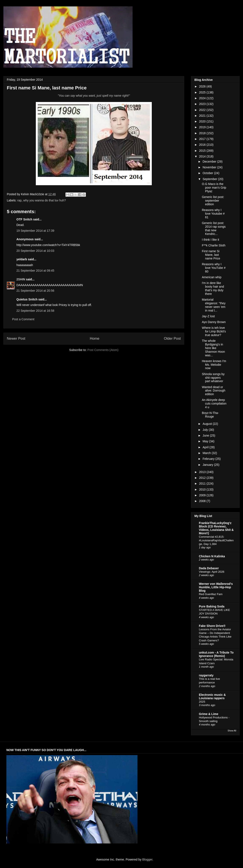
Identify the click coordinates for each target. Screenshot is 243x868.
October (208, 173)
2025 (203, 92)
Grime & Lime (209, 714)
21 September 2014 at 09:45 (35, 271)
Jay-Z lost (208, 316)
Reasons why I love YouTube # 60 (214, 268)
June (206, 435)
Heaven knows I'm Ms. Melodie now (214, 365)
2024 (203, 98)
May (206, 441)
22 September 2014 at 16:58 (35, 311)
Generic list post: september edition (213, 201)
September (210, 179)
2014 (203, 156)
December (210, 162)
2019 (203, 127)
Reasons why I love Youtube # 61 (213, 214)
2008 (203, 501)
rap (19, 200)
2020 (203, 121)
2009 (203, 495)
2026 (203, 86)
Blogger (147, 859)
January (208, 465)
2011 (203, 484)
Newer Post (16, 339)
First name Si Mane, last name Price (211, 255)
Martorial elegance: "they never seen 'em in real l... (214, 305)
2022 (203, 110)
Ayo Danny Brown (214, 322)
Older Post (172, 339)
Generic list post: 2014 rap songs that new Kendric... (214, 228)
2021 (203, 116)
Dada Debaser (209, 568)
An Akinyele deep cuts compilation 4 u (214, 403)
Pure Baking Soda (212, 606)
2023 (203, 104)
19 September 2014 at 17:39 (35, 231)
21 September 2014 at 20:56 (35, 291)
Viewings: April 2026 (212, 572)
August (208, 424)
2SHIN (21, 279)
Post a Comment (23, 319)
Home (95, 339)
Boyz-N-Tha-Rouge (210, 415)
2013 (203, 472)
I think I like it (210, 240)
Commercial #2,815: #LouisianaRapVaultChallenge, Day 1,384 (216, 540)
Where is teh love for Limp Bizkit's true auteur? (214, 331)
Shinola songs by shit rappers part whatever (213, 378)
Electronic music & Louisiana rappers (212, 696)
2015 (203, 151)
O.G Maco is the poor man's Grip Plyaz (214, 188)
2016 (203, 145)
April (206, 447)
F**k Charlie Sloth (214, 245)
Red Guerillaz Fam (211, 594)
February (209, 459)
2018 (203, 133)
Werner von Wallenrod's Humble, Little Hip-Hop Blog (216, 587)
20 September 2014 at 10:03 (35, 251)
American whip (212, 277)
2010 (203, 489)
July (206, 430)
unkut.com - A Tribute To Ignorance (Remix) (216, 654)
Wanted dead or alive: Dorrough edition (214, 391)
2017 (203, 139)
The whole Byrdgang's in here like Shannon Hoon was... (213, 348)
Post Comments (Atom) (103, 350)
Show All (232, 731)
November (210, 167)
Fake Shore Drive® (212, 626)
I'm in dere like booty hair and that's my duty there (213, 288)
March (207, 453)
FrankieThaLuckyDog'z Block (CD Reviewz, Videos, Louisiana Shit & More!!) (216, 528)
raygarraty (206, 675)
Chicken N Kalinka (212, 556)
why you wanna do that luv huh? (45, 200)
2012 (203, 478)
